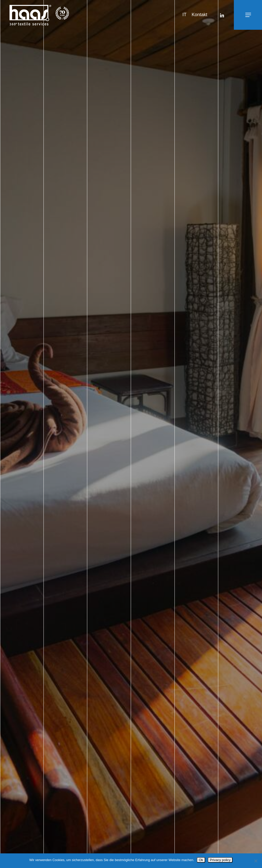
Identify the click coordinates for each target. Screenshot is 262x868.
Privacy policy (220, 860)
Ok (201, 860)
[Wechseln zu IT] (184, 15)
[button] (237, 15)
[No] (256, 861)
